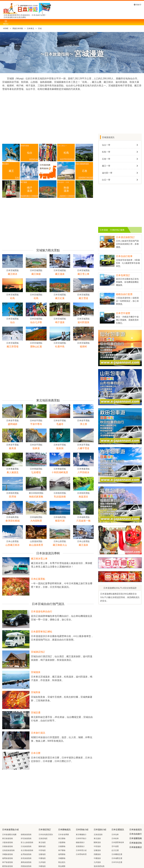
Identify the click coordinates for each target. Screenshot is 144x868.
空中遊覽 (115, 846)
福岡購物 (62, 854)
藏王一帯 (106, 166)
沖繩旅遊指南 (8, 854)
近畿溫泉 (97, 850)
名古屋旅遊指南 (27, 850)
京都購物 (62, 846)
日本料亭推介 (81, 838)
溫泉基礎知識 (99, 866)
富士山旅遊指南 (27, 842)
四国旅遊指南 (26, 866)
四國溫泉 (97, 854)
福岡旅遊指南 (8, 858)
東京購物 (62, 838)
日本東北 (31, 28)
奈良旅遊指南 (26, 858)
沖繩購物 (62, 858)
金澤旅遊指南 (26, 854)
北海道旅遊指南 (8, 850)
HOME (6, 28)
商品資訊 (62, 862)
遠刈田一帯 (107, 173)
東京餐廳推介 (81, 835)
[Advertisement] (48, 119)
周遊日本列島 (18, 28)
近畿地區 (42, 854)
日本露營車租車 (118, 842)
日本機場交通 (117, 854)
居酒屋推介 (80, 846)
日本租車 (115, 838)
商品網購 (62, 866)
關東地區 (42, 846)
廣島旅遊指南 (26, 862)
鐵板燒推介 (80, 842)
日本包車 (115, 835)
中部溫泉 (97, 846)
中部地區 (42, 850)
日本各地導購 (64, 835)
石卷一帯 (106, 159)
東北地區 (42, 842)
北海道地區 (43, 838)
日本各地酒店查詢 (46, 835)
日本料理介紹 (81, 850)
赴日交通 (115, 850)
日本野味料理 (81, 854)
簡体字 (138, 5)
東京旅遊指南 (8, 838)
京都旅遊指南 (8, 846)
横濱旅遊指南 (8, 866)
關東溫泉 (97, 842)
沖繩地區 (42, 866)
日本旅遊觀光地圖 (9, 835)
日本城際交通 (117, 858)
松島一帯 (106, 152)
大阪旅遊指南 (8, 842)
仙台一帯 (106, 145)
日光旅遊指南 (26, 846)
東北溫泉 (97, 838)
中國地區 (42, 858)
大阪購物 (62, 842)
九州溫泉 (97, 862)
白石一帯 (106, 180)
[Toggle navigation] (6, 22)
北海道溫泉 (98, 835)
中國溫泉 (97, 858)
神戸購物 (62, 850)
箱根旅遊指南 (26, 835)
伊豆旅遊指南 (26, 838)
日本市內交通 (117, 862)
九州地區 (42, 862)
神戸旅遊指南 (8, 862)
